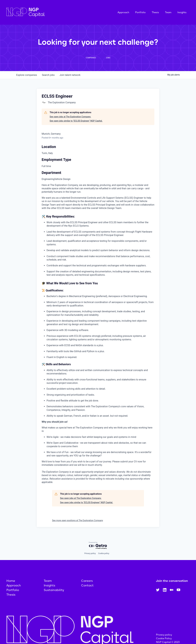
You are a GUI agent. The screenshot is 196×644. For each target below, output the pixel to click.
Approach (123, 12)
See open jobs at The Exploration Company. (70, 117)
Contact (87, 585)
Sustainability (54, 590)
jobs (48, 75)
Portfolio (140, 12)
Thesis (155, 12)
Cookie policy (104, 553)
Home (11, 581)
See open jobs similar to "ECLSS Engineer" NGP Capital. (76, 121)
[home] (41, 12)
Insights (182, 12)
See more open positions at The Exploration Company (78, 520)
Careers (87, 581)
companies (27, 75)
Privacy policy (90, 553)
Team (168, 12)
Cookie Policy (164, 638)
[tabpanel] (98, 334)
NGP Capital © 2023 (168, 642)
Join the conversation (172, 581)
